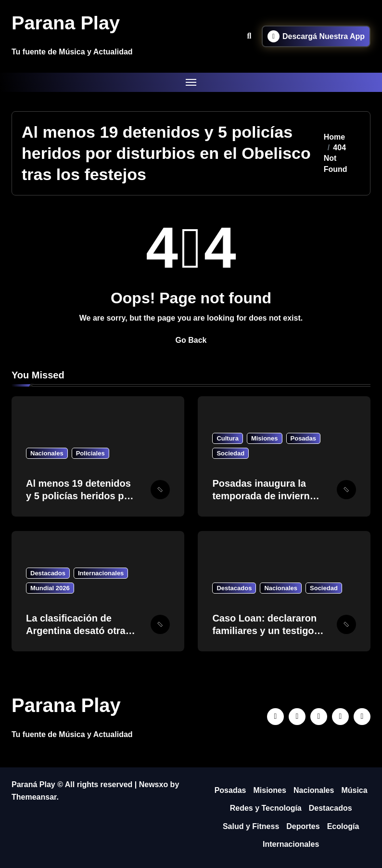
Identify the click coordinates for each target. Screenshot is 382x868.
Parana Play (66, 23)
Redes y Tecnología (266, 808)
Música (354, 790)
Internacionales (101, 573)
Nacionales (47, 453)
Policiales (90, 453)
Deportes (303, 826)
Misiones (265, 438)
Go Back (191, 340)
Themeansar (34, 797)
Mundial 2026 (50, 588)
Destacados (48, 573)
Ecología (343, 826)
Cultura (228, 438)
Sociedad (230, 453)
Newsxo (153, 784)
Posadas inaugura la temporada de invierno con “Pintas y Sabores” (266, 496)
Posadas (303, 438)
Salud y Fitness (251, 826)
